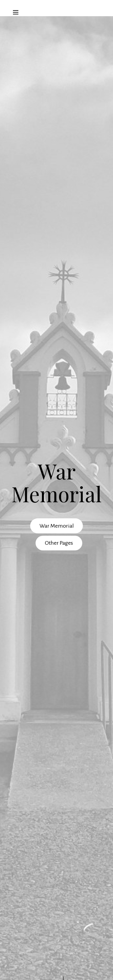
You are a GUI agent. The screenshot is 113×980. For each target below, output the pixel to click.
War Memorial (57, 526)
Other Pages (59, 543)
